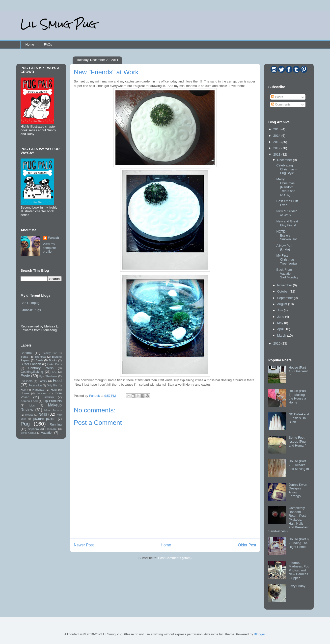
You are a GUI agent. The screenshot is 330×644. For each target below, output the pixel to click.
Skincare (51, 429)
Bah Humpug (30, 303)
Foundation (35, 386)
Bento (24, 357)
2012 (277, 148)
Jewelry (48, 397)
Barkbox (27, 353)
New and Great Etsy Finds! (287, 223)
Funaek (95, 396)
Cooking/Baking (32, 372)
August (283, 304)
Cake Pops (55, 364)
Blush (39, 360)
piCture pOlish (44, 419)
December (285, 160)
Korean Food (29, 401)
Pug (25, 424)
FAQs (48, 44)
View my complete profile (49, 248)
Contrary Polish (41, 368)
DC (54, 372)
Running (56, 424)
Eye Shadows (48, 376)
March (282, 335)
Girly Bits (52, 386)
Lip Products (53, 401)
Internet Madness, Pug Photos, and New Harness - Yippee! (299, 570)
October (283, 291)
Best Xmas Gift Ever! (287, 203)
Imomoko (42, 393)
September (286, 298)
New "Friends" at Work (286, 213)
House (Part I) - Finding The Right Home (299, 543)
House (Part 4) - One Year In (298, 371)
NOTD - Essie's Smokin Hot (286, 235)
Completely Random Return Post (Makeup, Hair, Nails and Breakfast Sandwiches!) (288, 520)
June (281, 317)
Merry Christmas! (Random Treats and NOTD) (286, 187)
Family (43, 381)
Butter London (31, 364)
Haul (54, 389)
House (25, 393)
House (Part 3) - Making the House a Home (297, 397)
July (281, 310)
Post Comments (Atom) (175, 558)
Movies (29, 415)
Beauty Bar (50, 353)
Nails (43, 414)
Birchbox (40, 357)
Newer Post (84, 545)
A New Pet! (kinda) (284, 248)
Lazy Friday (297, 586)
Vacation (47, 433)
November (285, 285)
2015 (277, 129)
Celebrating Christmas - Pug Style (286, 169)
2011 (277, 154)
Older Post (247, 545)
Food (57, 381)
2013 (277, 142)
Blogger (259, 634)
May (281, 323)
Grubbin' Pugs (31, 310)
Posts (277, 97)
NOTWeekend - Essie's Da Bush (299, 418)
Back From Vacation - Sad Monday (287, 273)
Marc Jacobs (53, 410)
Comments (281, 104)
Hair (23, 389)
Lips (32, 405)
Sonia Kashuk (28, 433)
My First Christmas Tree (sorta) (286, 259)
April (281, 329)
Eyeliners (27, 381)
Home (30, 44)
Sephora (33, 429)
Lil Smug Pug (58, 24)
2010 (277, 343)
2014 (277, 136)
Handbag (38, 389)
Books (53, 360)
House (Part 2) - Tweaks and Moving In (299, 465)
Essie (25, 376)
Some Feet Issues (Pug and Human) (298, 441)
